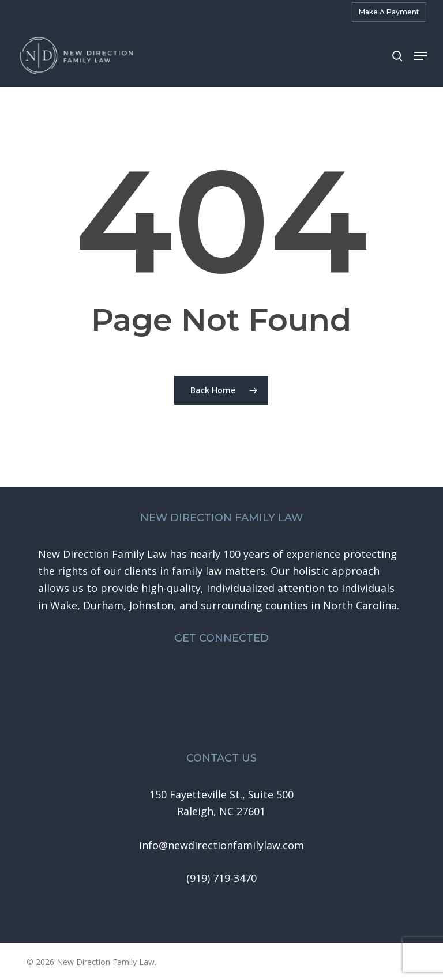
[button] (421, 56)
